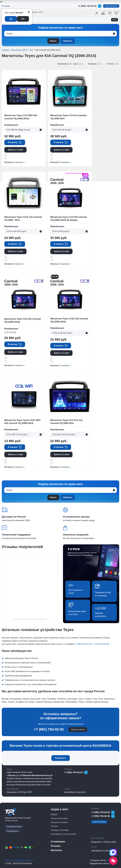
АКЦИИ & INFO (59, 809)
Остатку (110, 64)
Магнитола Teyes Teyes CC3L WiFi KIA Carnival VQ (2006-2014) (22, 422)
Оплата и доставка (59, 818)
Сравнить (6, 155)
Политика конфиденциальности (19, 860)
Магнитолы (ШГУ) (20, 50)
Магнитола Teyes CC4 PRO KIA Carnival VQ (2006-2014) (21, 117)
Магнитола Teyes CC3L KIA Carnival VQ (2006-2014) (69, 320)
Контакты (56, 850)
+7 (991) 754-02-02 (87, 6)
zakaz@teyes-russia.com (75, 792)
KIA (32, 50)
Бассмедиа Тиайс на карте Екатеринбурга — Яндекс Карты (30, 619)
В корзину (13, 142)
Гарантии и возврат (59, 822)
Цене (75, 64)
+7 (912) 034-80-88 (101, 644)
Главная (5, 50)
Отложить (6, 158)
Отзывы (54, 826)
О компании (58, 842)
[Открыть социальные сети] (113, 861)
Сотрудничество (12, 831)
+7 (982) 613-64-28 (83, 644)
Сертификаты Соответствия (63, 834)
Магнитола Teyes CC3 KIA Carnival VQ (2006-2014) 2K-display (69, 219)
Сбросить (68, 41)
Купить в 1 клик (15, 150)
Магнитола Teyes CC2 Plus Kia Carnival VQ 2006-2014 (66, 422)
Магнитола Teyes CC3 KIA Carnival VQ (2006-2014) (23, 320)
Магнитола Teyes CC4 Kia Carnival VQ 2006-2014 (68, 117)
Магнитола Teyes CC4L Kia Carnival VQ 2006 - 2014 (23, 219)
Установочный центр (14, 827)
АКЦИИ (54, 814)
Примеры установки (60, 830)
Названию (92, 64)
